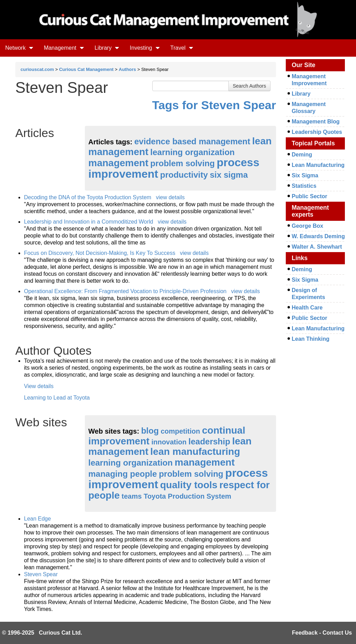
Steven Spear (41, 574)
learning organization (192, 152)
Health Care (307, 308)
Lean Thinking (310, 339)
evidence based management (192, 141)
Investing (145, 48)
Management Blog (316, 122)
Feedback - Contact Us (322, 633)
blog (150, 431)
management (118, 163)
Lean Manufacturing (318, 165)
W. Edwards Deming (318, 236)
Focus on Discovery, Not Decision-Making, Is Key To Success (100, 253)
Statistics (304, 186)
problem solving (182, 163)
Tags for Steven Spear (214, 105)
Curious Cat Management (86, 69)
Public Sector (309, 196)
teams (132, 496)
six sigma (229, 175)
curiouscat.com (37, 69)
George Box (308, 226)
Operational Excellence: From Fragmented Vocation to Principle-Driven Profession (125, 291)
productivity (184, 175)
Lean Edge (37, 519)
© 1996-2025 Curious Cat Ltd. (42, 633)
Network (19, 48)
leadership (209, 441)
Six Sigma (305, 175)
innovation (169, 442)
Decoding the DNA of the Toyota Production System (88, 197)
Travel (182, 48)
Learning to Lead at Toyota (57, 398)
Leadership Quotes (317, 132)
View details (39, 386)
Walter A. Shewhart (317, 247)
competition (180, 431)
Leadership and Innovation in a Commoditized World (88, 222)
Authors (128, 69)
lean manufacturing (195, 452)
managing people (123, 474)
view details (170, 197)
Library (107, 48)
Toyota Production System (187, 496)
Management (64, 48)
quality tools (189, 485)
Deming (302, 155)
